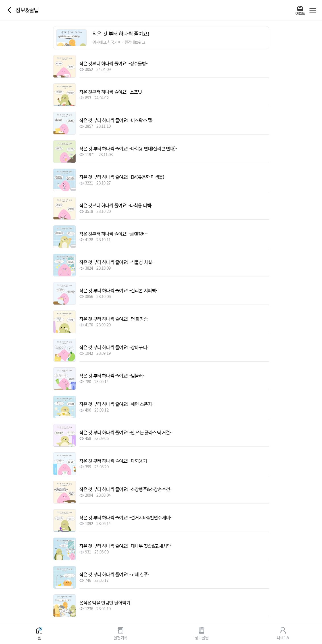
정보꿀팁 (202, 637)
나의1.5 (283, 637)
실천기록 (120, 637)
